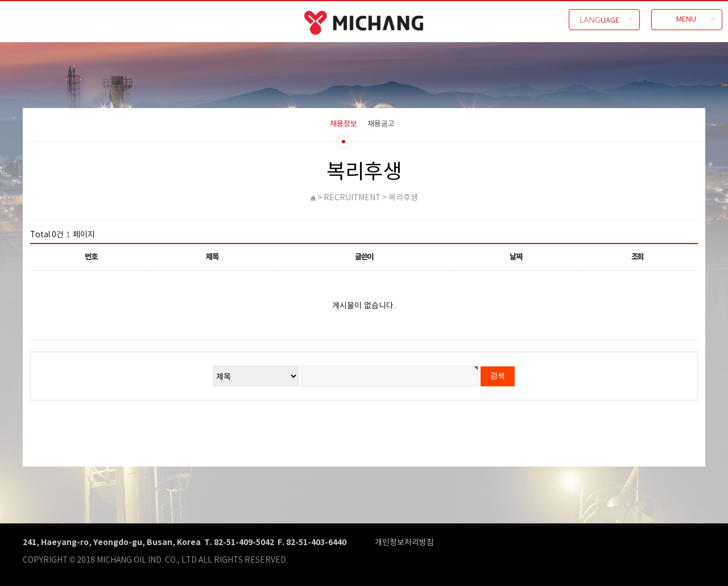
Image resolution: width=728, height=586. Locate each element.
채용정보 (344, 123)
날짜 (516, 257)
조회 (637, 257)
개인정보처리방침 (404, 542)
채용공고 (381, 123)
